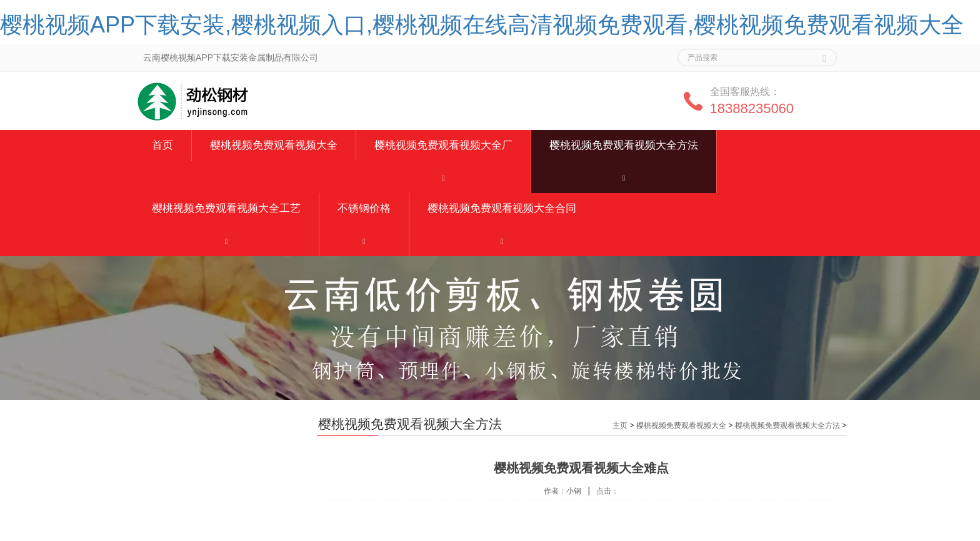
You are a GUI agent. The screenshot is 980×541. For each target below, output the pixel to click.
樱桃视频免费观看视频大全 (274, 145)
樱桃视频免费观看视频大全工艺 (226, 208)
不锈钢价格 (364, 208)
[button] (443, 177)
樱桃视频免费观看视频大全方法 (624, 145)
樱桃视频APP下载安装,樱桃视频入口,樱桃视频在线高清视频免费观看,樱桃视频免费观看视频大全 (482, 25)
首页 (162, 145)
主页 (620, 425)
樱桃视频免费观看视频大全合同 (502, 208)
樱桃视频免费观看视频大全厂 (443, 145)
